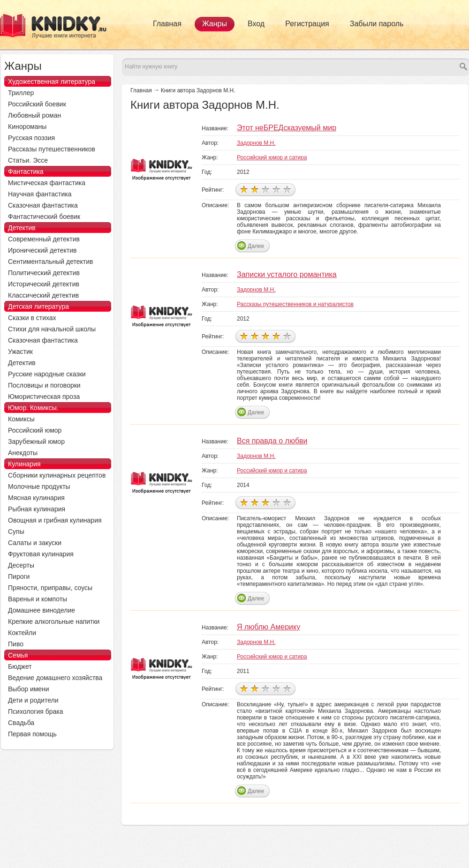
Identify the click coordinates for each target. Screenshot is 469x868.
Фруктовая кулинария (41, 554)
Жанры (215, 24)
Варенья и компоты (38, 599)
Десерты (21, 565)
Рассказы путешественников (52, 149)
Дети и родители (33, 700)
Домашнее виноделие (42, 610)
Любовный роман (34, 115)
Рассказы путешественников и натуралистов (295, 304)
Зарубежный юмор (36, 441)
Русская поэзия (31, 138)
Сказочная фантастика (43, 205)
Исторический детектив (44, 284)
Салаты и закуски (35, 543)
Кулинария (24, 464)
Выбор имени (29, 689)
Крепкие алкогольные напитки (54, 621)
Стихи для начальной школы (52, 329)
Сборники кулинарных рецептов (57, 475)
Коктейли (22, 633)
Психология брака (36, 711)
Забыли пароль (377, 24)
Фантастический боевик (44, 217)
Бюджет (20, 666)
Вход (256, 24)
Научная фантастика (40, 194)
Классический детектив (43, 295)
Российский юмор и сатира (272, 157)
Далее (256, 246)
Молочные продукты (39, 486)
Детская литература (38, 307)
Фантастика (26, 172)
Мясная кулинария (36, 498)
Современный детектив (44, 239)
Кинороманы (27, 127)
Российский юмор (35, 430)
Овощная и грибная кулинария (55, 520)
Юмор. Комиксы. (33, 408)
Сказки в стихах (32, 318)
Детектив (22, 228)
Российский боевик (37, 104)
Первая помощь (32, 734)
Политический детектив (44, 273)
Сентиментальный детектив (51, 262)
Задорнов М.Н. (256, 143)
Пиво (16, 644)
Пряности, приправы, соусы (50, 588)
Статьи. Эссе (28, 160)
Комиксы (21, 419)
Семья (18, 655)
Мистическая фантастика (47, 183)
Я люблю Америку (269, 627)
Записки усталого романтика (287, 274)
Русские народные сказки (47, 374)
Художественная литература (52, 82)
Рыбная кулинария (37, 509)
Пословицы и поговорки (44, 385)
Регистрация (307, 24)
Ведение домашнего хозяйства (55, 678)
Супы (16, 531)
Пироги (19, 576)
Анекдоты (23, 453)
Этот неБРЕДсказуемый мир (287, 128)
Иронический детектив (42, 250)
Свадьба (21, 723)
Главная (167, 24)
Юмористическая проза (44, 397)
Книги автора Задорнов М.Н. (198, 90)
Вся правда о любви (272, 441)
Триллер (21, 93)
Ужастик (20, 352)
